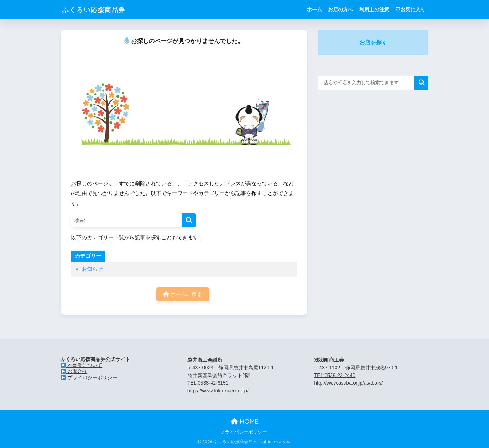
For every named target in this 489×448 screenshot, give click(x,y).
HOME (245, 422)
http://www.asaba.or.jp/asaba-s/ (349, 383)
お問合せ (74, 371)
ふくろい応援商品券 (96, 10)
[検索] (189, 220)
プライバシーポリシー (89, 377)
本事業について (82, 365)
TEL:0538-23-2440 (335, 375)
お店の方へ (341, 10)
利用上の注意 (374, 10)
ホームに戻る (183, 294)
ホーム (314, 10)
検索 (421, 83)
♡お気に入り (410, 10)
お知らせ (92, 269)
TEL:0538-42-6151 (208, 383)
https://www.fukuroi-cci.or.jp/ (218, 391)
